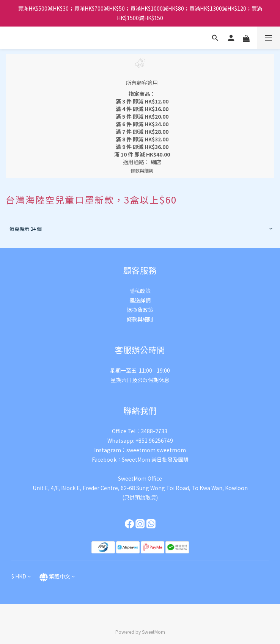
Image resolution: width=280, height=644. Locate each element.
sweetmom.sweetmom (156, 450)
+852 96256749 (154, 440)
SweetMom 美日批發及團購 (155, 459)
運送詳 (137, 300)
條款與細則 (140, 319)
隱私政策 (140, 291)
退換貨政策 (140, 310)
